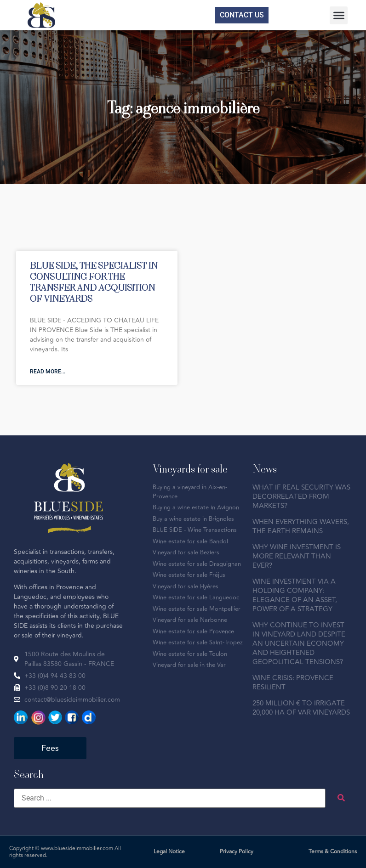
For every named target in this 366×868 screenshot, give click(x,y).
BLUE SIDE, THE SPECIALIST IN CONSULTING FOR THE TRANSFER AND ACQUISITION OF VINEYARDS (94, 282)
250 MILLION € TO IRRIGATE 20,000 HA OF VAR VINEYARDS (301, 708)
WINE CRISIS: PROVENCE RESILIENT (293, 683)
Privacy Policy (237, 852)
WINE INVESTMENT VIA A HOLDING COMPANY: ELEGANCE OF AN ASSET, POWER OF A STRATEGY (295, 595)
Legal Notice (169, 852)
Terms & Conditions (333, 852)
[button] (339, 15)
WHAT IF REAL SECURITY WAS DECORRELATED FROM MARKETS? (301, 497)
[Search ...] (170, 798)
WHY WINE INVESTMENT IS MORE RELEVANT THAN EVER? (297, 556)
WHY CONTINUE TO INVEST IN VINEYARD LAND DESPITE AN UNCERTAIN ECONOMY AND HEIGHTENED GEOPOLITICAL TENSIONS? (299, 644)
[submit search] (341, 798)
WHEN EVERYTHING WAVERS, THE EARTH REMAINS (301, 527)
